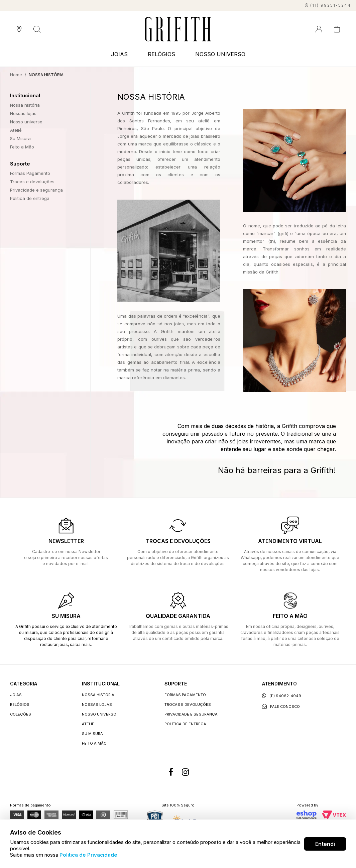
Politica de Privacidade (88, 855)
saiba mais (80, 644)
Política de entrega (30, 198)
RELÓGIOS (161, 54)
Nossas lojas (23, 113)
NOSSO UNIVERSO (220, 54)
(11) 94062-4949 (282, 696)
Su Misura (20, 138)
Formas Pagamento (30, 173)
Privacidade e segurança (36, 190)
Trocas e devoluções (32, 182)
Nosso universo (26, 122)
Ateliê (16, 130)
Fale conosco (281, 706)
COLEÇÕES (21, 714)
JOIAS (119, 54)
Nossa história (25, 105)
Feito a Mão (22, 147)
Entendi (325, 844)
